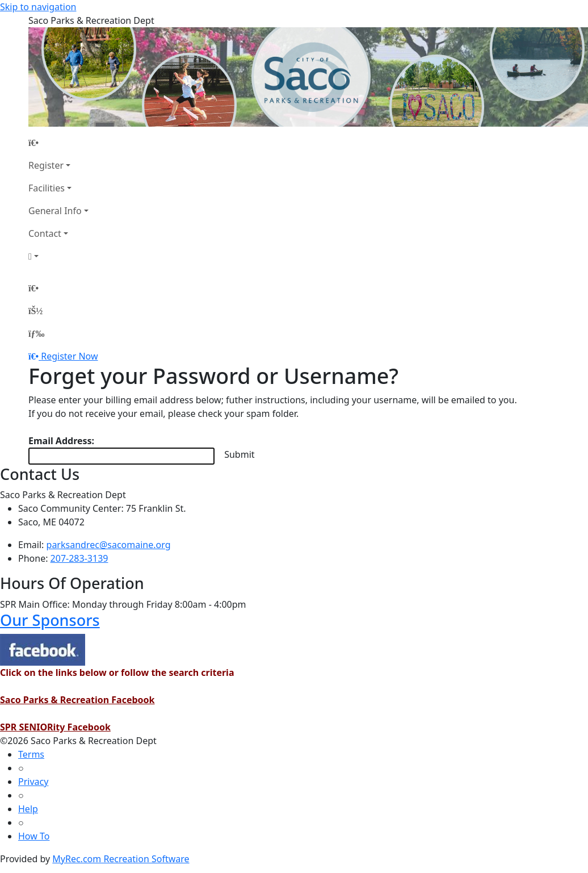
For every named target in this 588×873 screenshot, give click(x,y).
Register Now (69, 356)
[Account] (58, 256)
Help (28, 809)
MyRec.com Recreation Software (121, 859)
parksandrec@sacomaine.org (109, 545)
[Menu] (36, 333)
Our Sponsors (50, 620)
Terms (31, 754)
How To (34, 836)
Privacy (33, 782)
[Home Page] (58, 143)
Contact (45, 233)
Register (46, 165)
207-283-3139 (79, 558)
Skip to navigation (38, 7)
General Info (55, 211)
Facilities (47, 188)
